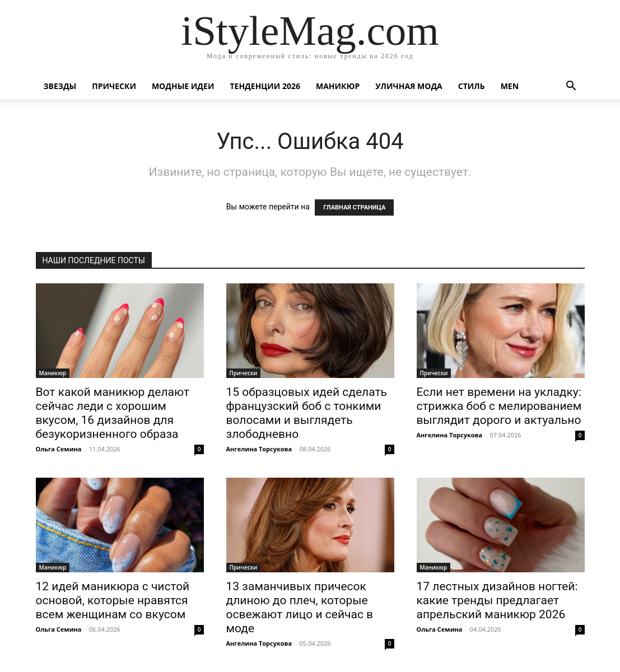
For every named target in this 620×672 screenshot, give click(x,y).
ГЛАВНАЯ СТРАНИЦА (354, 207)
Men (510, 86)
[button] (571, 87)
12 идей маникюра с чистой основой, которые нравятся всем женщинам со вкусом (113, 600)
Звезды (60, 86)
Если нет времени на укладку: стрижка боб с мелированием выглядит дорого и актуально (499, 406)
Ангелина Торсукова (259, 449)
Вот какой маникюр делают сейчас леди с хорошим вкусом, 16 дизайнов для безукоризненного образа (113, 413)
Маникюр (338, 86)
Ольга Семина (59, 449)
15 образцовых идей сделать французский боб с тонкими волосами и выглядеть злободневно (307, 413)
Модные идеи (183, 86)
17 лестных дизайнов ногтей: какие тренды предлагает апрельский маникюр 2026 (497, 600)
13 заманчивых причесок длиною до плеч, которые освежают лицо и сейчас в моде (300, 607)
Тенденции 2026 (265, 86)
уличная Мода (409, 86)
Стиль (472, 86)
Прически (114, 86)
